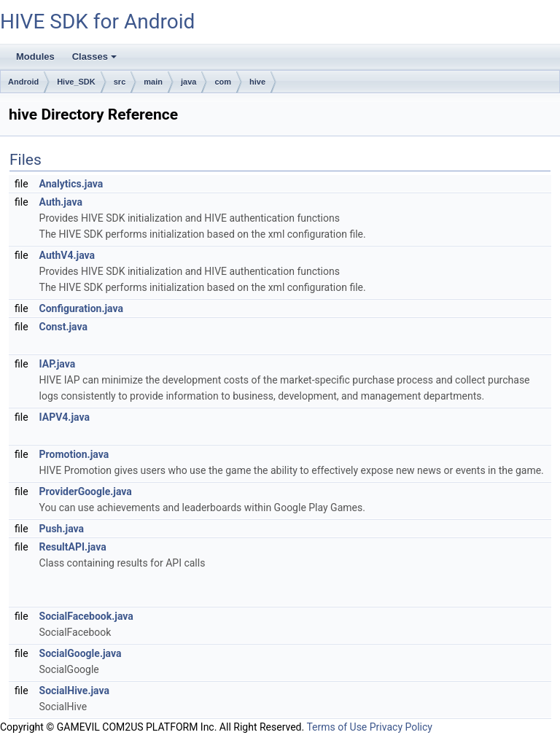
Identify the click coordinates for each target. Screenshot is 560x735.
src (120, 82)
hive (257, 82)
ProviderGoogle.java (86, 491)
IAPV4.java (65, 417)
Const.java (63, 327)
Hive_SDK (76, 82)
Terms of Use (337, 727)
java (188, 82)
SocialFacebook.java (86, 616)
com (223, 82)
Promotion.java (74, 454)
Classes (96, 61)
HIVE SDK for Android (97, 22)
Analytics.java (71, 184)
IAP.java (58, 364)
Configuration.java (81, 308)
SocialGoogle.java (81, 653)
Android (23, 82)
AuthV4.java (67, 255)
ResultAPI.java (73, 547)
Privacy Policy (401, 727)
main (153, 82)
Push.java (62, 529)
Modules (35, 57)
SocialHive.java (74, 691)
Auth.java (61, 202)
